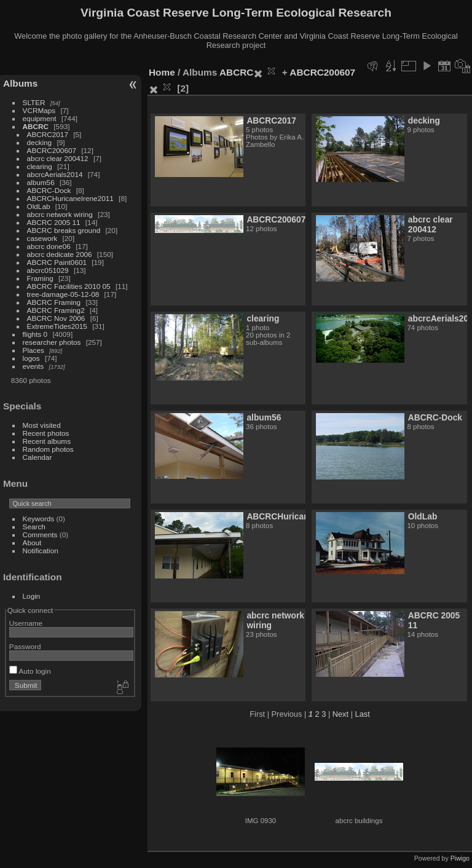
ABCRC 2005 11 (54, 222)
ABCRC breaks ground (64, 230)
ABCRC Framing (54, 302)
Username (26, 623)
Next (340, 714)
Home (162, 72)
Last (363, 714)
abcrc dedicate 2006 (60, 254)
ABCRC (36, 126)
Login (32, 596)
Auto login (30, 671)
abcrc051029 (48, 270)
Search (34, 527)
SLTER (34, 102)
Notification (41, 550)
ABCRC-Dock (49, 190)
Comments (40, 535)
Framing (40, 278)
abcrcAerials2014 (55, 174)
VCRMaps (39, 110)
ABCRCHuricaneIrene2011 (70, 198)
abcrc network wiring (60, 214)
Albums (20, 83)
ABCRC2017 (48, 134)
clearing (40, 166)
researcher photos (52, 342)
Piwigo (460, 858)
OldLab (39, 206)
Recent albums (47, 441)
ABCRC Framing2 (56, 310)
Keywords (39, 519)
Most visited (42, 425)
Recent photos (46, 433)
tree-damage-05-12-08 (63, 294)
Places (33, 350)
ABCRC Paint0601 (57, 262)
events (33, 366)
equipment (40, 118)
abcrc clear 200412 (58, 158)
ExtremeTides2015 (57, 326)
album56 (41, 182)
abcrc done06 (49, 246)
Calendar (37, 457)
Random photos (48, 449)
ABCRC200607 (52, 150)
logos (31, 358)
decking (40, 142)
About (32, 542)
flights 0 (35, 334)
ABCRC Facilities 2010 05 (69, 286)
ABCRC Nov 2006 (56, 318)
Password (25, 646)
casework (42, 238)
